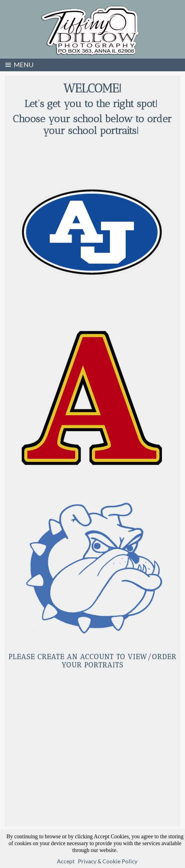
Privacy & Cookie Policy (108, 861)
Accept (66, 861)
